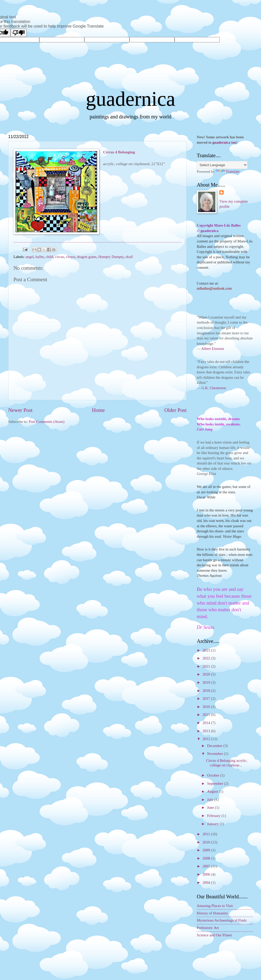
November (215, 754)
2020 (207, 674)
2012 (207, 739)
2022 (207, 658)
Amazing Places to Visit (215, 906)
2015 (207, 715)
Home (98, 410)
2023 (207, 650)
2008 (207, 858)
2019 (207, 682)
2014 (207, 723)
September (216, 783)
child (49, 257)
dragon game (87, 257)
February (214, 816)
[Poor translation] (19, 33)
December (215, 746)
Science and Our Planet (214, 935)
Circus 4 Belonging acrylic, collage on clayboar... (227, 763)
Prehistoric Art (208, 928)
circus (60, 257)
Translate (228, 171)
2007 (207, 866)
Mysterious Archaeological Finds (222, 920)
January (213, 824)
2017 (207, 699)
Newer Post (20, 410)
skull (129, 257)
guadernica (131, 99)
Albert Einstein (213, 349)
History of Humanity (212, 913)
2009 (207, 850)
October (213, 775)
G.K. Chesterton (214, 388)
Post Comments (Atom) (47, 422)
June (211, 807)
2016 (207, 707)
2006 (207, 874)
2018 (207, 691)
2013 (207, 731)
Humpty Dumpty (111, 257)
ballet (40, 257)
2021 (207, 666)
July (211, 800)
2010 (207, 842)
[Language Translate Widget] (222, 165)
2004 (207, 883)
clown (71, 257)
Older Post (175, 410)
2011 (207, 834)
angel (30, 257)
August (213, 791)
